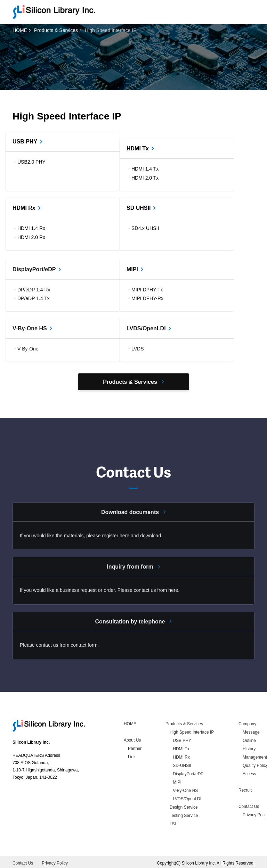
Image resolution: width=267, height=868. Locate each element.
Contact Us (249, 805)
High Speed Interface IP (192, 730)
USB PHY (182, 739)
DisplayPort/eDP (188, 772)
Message (251, 730)
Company (247, 722)
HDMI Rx (181, 755)
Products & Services (56, 30)
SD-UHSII (182, 764)
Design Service (184, 805)
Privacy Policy (55, 861)
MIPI (177, 780)
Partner (135, 747)
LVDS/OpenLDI (187, 797)
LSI (173, 822)
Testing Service (184, 814)
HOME (20, 30)
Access (249, 772)
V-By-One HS (185, 789)
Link (132, 755)
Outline (249, 739)
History (249, 747)
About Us (132, 738)
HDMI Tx (181, 747)
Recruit (245, 788)
